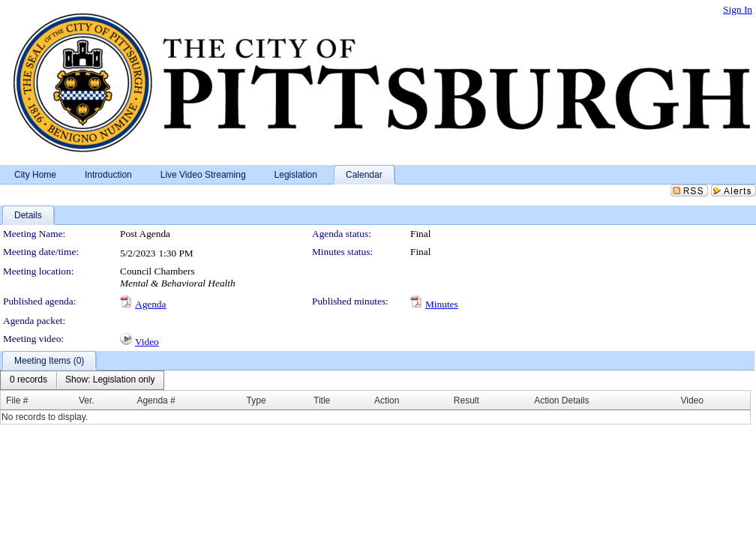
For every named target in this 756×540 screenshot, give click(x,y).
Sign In (738, 9)
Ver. (87, 400)
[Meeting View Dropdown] (110, 380)
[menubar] (82, 380)
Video (147, 342)
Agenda (150, 304)
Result (466, 400)
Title (322, 400)
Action (387, 400)
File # (17, 400)
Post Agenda (145, 234)
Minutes (442, 304)
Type (256, 400)
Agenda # (156, 400)
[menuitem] (28, 380)
